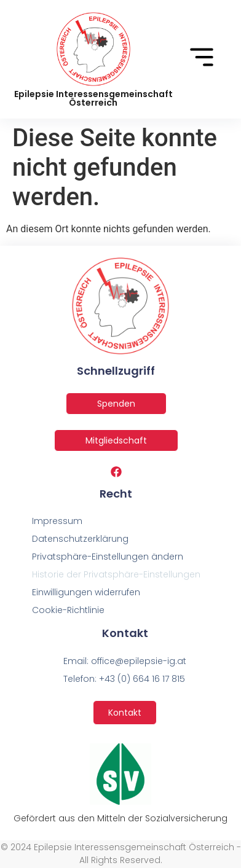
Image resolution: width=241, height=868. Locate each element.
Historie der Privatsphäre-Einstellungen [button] (116, 574)
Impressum (57, 521)
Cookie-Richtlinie (68, 610)
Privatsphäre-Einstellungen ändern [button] (108, 557)
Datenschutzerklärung (80, 539)
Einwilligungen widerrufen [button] (86, 592)
